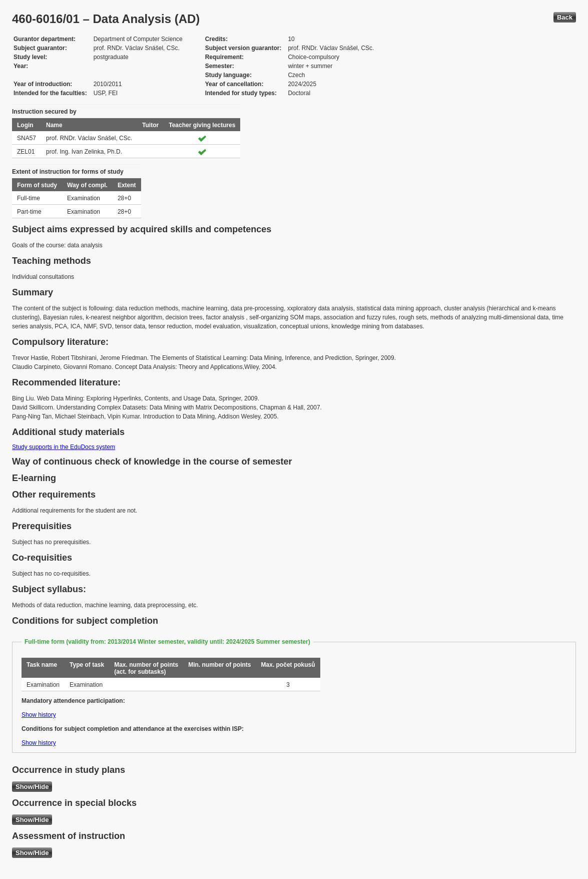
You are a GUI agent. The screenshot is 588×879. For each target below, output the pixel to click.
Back (565, 17)
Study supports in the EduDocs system (64, 447)
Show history (39, 715)
